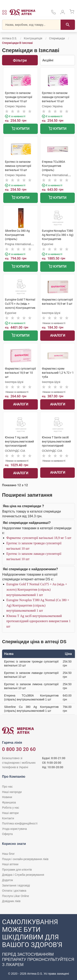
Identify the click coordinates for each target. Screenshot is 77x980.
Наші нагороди (12, 792)
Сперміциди (57, 38)
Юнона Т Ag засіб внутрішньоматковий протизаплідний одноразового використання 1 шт (38, 621)
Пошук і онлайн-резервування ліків (25, 859)
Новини (7, 797)
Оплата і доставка (14, 891)
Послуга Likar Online (16, 896)
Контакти (8, 818)
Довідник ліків (11, 901)
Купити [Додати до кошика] (20, 129)
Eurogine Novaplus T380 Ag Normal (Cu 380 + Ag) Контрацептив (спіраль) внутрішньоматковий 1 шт (38, 605)
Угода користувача (14, 829)
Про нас (7, 787)
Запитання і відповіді (16, 885)
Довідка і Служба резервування (23, 875)
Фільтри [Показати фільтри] (20, 60)
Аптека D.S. (10, 38)
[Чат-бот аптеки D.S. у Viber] (38, 947)
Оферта (7, 834)
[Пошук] (68, 25)
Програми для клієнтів (17, 870)
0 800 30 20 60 (19, 749)
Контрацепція (33, 38)
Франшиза (9, 802)
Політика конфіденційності (20, 823)
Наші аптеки (10, 864)
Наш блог (8, 854)
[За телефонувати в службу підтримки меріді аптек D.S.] (53, 13)
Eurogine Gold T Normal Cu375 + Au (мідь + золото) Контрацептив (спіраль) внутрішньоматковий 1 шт (37, 589)
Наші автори (10, 813)
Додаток (7, 880)
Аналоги (58, 335)
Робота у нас (11, 808)
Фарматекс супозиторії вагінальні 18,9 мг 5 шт (39, 538)
